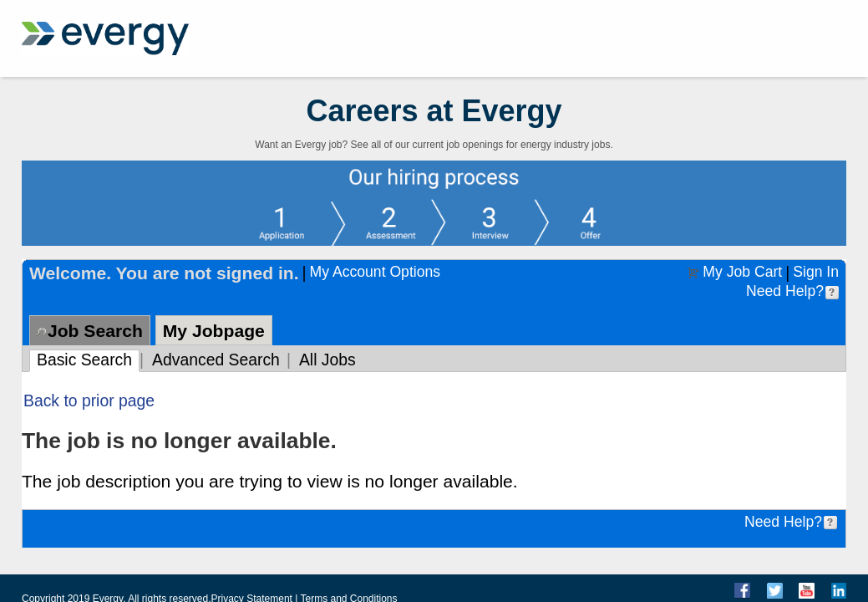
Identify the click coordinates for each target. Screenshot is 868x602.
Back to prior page (89, 400)
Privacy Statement (252, 596)
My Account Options (375, 272)
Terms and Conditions (348, 596)
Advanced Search (216, 360)
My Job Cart (742, 272)
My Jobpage (214, 331)
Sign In (816, 272)
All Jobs (327, 360)
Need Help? (785, 291)
